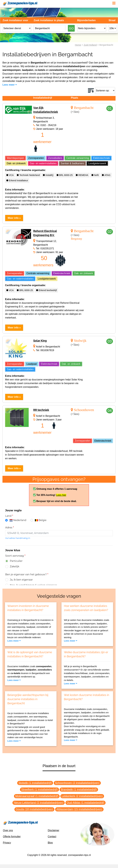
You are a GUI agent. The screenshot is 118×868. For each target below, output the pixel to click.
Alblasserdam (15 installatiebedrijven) (79, 809)
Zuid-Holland (90, 45)
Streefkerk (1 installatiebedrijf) (39, 789)
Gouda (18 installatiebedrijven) (34, 809)
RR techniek (41, 410)
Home (78, 45)
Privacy (7, 843)
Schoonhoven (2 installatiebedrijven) (77, 783)
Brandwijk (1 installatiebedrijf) (79, 789)
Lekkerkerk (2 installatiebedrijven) (82, 796)
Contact (52, 836)
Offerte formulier (12, 836)
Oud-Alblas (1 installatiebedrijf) (86, 803)
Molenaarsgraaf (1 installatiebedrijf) (37, 796)
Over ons (8, 830)
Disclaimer (54, 830)
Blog (50, 843)
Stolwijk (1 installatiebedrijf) (35, 783)
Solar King (40, 341)
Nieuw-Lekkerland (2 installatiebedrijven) (39, 803)
